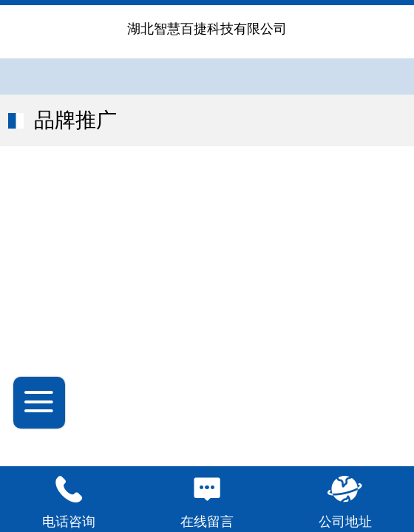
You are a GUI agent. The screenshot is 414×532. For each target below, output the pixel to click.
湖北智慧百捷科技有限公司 (207, 29)
